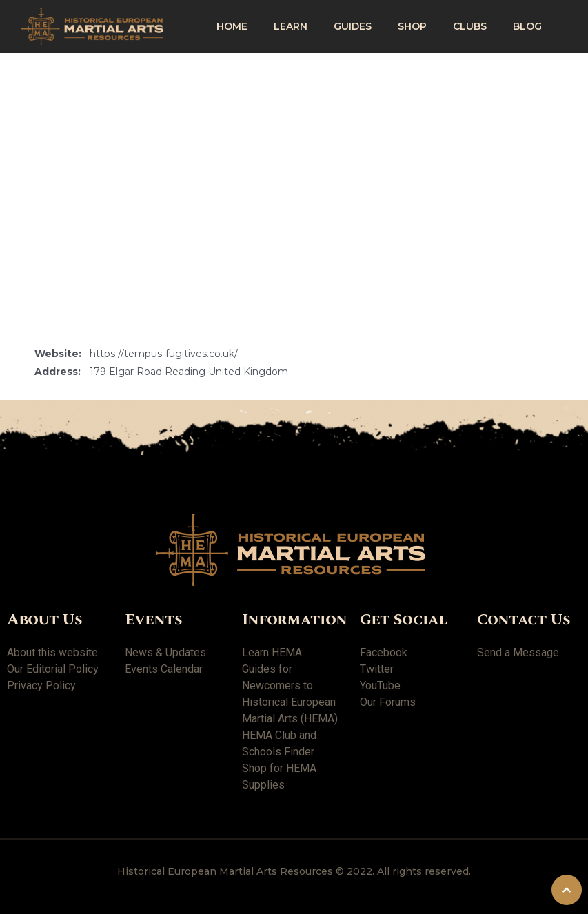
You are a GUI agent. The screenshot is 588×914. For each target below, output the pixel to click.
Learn (291, 26)
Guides (353, 26)
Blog (527, 26)
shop (412, 26)
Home (232, 26)
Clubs (470, 26)
